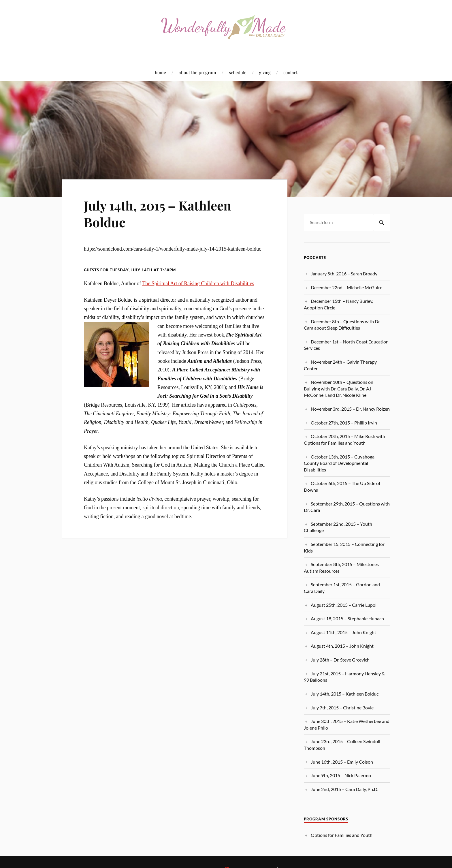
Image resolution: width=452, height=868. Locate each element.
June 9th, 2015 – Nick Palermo (341, 775)
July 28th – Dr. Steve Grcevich (340, 660)
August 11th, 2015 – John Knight (343, 632)
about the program (197, 72)
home (160, 72)
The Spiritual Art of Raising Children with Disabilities (198, 283)
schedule (238, 72)
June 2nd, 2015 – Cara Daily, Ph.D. (344, 789)
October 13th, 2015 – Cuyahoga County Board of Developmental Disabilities (339, 463)
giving (265, 72)
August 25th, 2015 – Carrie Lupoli (344, 605)
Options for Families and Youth (342, 835)
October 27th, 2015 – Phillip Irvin (344, 423)
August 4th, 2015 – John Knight (342, 646)
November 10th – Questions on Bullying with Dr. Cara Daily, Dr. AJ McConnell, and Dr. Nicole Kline (339, 388)
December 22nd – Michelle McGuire (346, 287)
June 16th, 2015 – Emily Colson (342, 762)
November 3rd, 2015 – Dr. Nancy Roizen (350, 409)
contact (290, 72)
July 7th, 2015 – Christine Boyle (342, 708)
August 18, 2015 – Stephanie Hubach (347, 618)
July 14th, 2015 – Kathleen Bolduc (158, 213)
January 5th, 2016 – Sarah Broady (344, 274)
